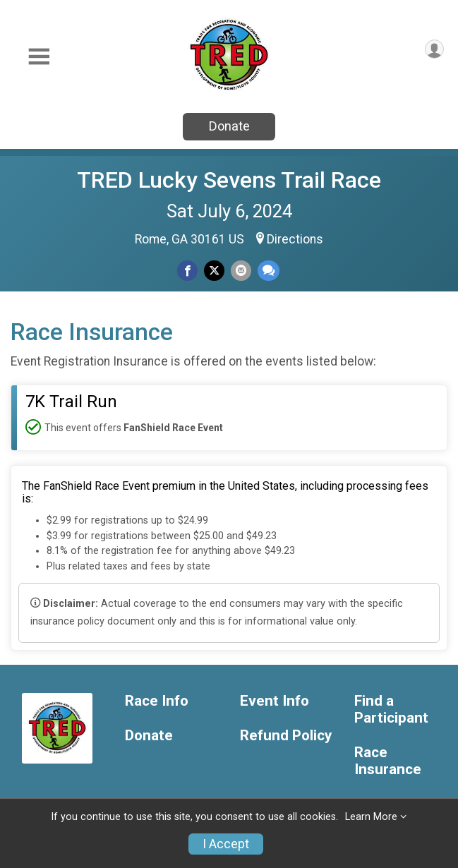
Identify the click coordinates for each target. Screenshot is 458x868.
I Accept (226, 844)
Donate (229, 126)
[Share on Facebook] (187, 271)
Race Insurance (388, 761)
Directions (295, 239)
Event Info (275, 701)
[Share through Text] (269, 271)
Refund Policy (286, 736)
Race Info (157, 701)
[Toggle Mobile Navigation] (39, 57)
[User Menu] (434, 49)
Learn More (371, 817)
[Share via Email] (241, 271)
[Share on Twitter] (214, 271)
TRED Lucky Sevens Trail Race (229, 180)
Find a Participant (391, 710)
